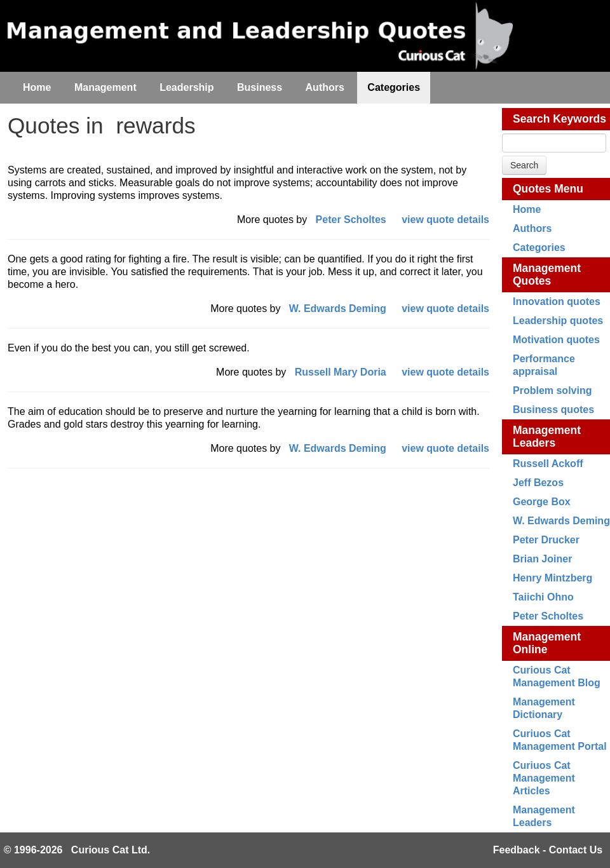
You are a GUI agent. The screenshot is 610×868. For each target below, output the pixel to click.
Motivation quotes (556, 340)
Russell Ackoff (548, 464)
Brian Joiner (542, 559)
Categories (539, 248)
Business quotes (553, 410)
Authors (532, 228)
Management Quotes (547, 275)
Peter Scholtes (548, 616)
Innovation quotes (557, 302)
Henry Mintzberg (552, 578)
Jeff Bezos (538, 483)
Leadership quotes (558, 321)
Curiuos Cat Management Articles (544, 778)
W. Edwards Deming (561, 521)
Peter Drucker (546, 540)
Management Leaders (547, 437)
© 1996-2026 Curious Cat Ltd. (77, 850)
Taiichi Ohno (543, 597)
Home (527, 209)
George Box (542, 502)
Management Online (547, 643)
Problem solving (552, 390)
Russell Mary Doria (341, 372)
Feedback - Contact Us (548, 850)
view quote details (445, 220)
